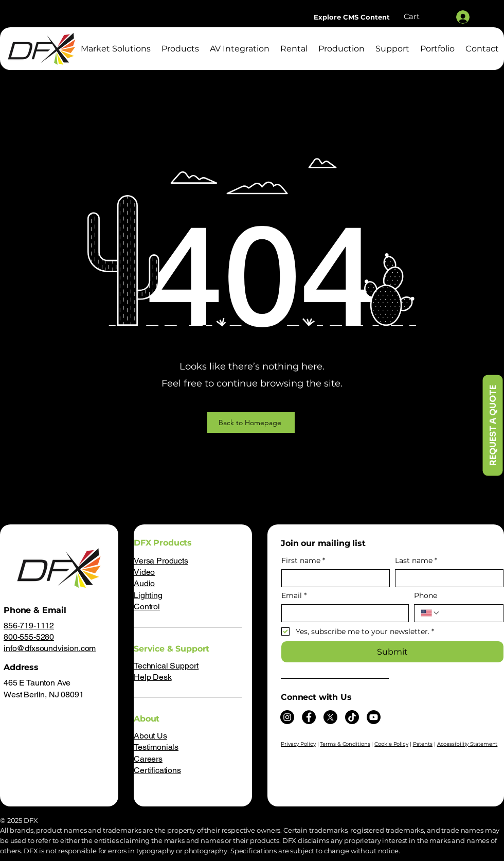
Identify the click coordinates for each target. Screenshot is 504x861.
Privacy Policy (298, 744)
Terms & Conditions (345, 744)
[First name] (332, 578)
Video (144, 572)
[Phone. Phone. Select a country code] (430, 613)
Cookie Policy (391, 744)
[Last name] (446, 578)
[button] (423, 17)
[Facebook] (309, 717)
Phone (426, 596)
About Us (150, 736)
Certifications (157, 770)
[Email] (342, 613)
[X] (330, 717)
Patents (423, 744)
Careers (148, 759)
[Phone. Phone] (469, 613)
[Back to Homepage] (251, 423)
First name (303, 561)
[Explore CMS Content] (352, 17)
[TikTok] (352, 717)
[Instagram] (287, 717)
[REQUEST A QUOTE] (492, 426)
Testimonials (156, 747)
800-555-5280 (29, 637)
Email (294, 596)
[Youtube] (374, 717)
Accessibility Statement (467, 744)
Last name (416, 561)
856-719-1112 (29, 626)
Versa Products (161, 561)
